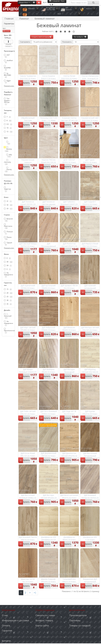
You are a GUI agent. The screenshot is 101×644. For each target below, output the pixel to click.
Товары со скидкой (80, 625)
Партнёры (75, 620)
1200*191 (8, 189)
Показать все (8, 86)
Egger (7, 82)
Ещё (59, 14)
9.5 (8, 124)
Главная (9, 19)
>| (35, 593)
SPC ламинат (69, 9)
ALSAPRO (7, 68)
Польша (8, 232)
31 (8, 201)
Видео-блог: (25, 2)
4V (8, 262)
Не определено (8, 275)
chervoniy (7, 162)
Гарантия (7, 631)
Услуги (89, 9)
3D (21, 83)
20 (8, 293)
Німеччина (8, 226)
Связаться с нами (45, 615)
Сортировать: (25, 42)
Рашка (8, 238)
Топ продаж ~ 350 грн (7, 101)
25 (8, 297)
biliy (9, 156)
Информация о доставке (15, 620)
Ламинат (31, 9)
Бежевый (7, 31)
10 (8, 128)
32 (8, 205)
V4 (8, 266)
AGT (7, 56)
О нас (5, 615)
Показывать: (67, 42)
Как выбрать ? (80, 37)
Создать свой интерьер (42, 37)
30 (8, 300)
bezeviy (8, 149)
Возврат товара (44, 620)
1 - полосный (8, 316)
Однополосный (8, 331)
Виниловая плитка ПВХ (51, 9)
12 (8, 132)
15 (8, 289)
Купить (26, 83)
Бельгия (8, 220)
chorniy (8, 170)
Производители (78, 615)
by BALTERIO (7, 75)
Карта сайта (42, 625)
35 (8, 304)
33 (8, 209)
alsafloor (8, 61)
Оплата (6, 625)
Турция (8, 244)
